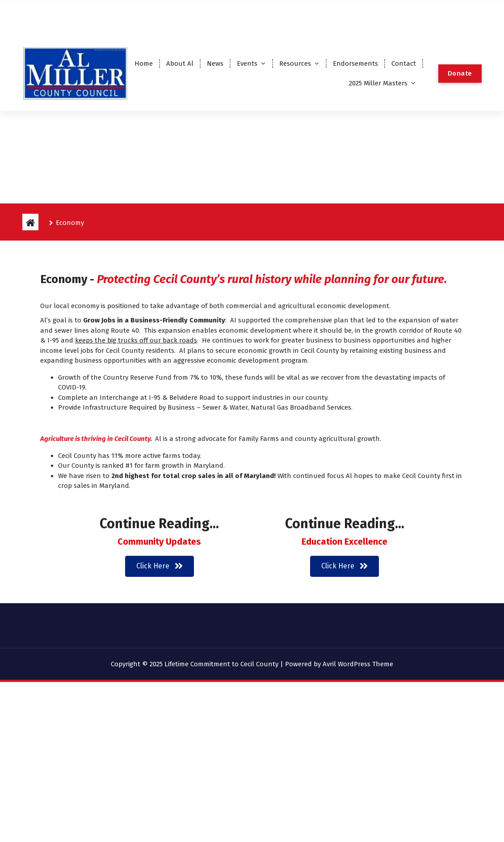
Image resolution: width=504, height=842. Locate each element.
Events (247, 63)
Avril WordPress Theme (358, 664)
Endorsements (355, 63)
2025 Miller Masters (378, 83)
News (215, 63)
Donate (460, 73)
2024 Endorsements (433, 17)
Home (144, 63)
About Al (180, 63)
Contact (404, 63)
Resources (295, 63)
